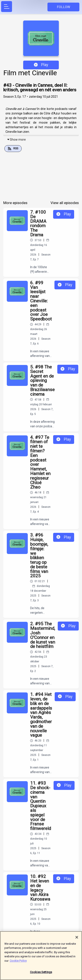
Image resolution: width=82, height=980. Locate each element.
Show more (16, 140)
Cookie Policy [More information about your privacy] (18, 962)
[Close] (77, 939)
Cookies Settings (41, 974)
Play (41, 65)
